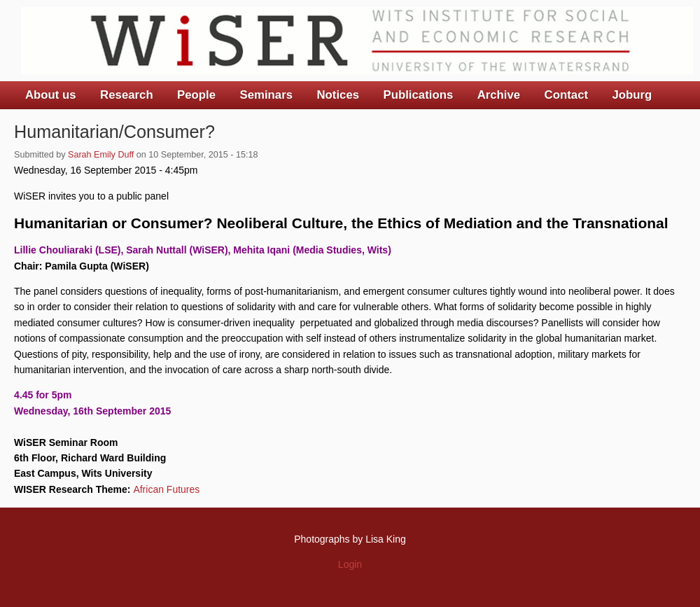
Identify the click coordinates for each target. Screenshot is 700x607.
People (196, 95)
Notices (338, 95)
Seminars (267, 95)
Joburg (632, 95)
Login (350, 564)
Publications (418, 95)
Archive (499, 95)
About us (51, 95)
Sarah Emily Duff (101, 155)
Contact (566, 95)
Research (127, 95)
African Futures (166, 489)
